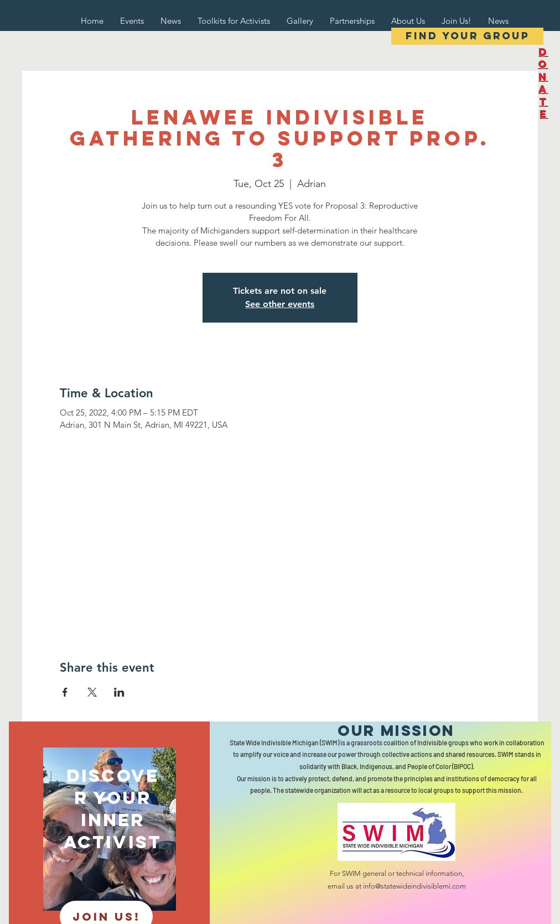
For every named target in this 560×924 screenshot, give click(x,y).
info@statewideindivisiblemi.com (414, 886)
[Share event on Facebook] (65, 692)
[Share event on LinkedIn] (119, 692)
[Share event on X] (92, 692)
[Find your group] (467, 36)
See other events (280, 304)
